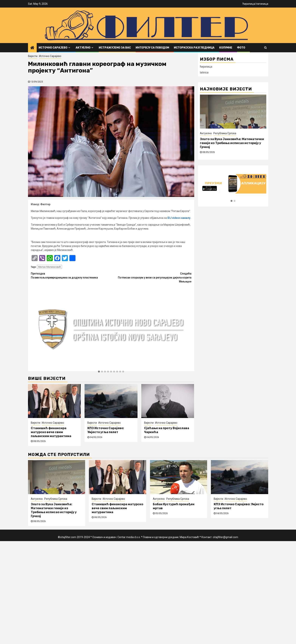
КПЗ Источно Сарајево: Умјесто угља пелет (106, 430)
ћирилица (249, 4)
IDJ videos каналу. (179, 218)
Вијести (33, 56)
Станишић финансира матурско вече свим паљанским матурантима (51, 432)
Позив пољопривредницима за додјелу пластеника (71, 275)
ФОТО (241, 48)
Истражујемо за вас (115, 48)
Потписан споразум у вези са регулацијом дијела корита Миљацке (151, 277)
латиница (262, 4)
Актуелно (83, 48)
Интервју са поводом (152, 48)
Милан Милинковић (50, 267)
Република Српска (225, 133)
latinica (204, 72)
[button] (99, 372)
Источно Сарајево (53, 48)
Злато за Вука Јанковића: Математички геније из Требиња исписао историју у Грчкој (232, 143)
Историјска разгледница (194, 48)
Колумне (226, 48)
